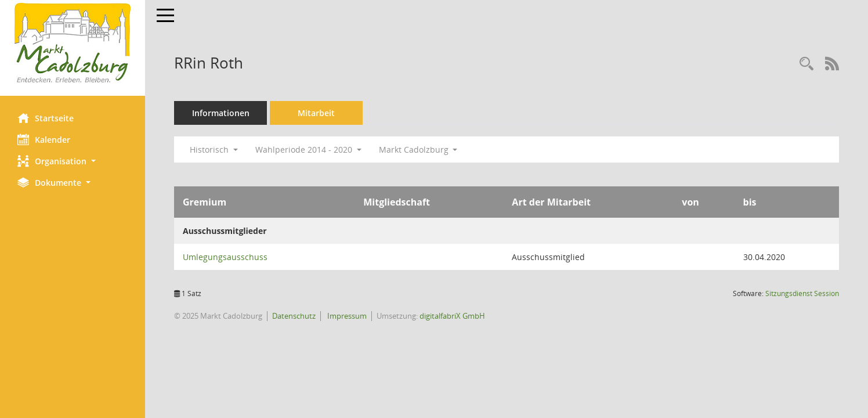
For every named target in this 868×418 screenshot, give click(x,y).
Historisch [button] (214, 149)
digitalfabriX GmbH (452, 316)
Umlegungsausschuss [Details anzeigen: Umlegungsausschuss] (225, 257)
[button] (73, 161)
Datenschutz (294, 316)
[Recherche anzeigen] (806, 64)
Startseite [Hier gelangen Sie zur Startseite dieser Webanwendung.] (46, 118)
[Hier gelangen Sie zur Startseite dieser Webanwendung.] (73, 44)
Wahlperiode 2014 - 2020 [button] (308, 149)
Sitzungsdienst (802, 293)
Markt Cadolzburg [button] (418, 149)
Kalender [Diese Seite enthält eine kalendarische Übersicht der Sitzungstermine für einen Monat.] (44, 139)
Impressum (346, 316)
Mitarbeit (316, 113)
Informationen (221, 113)
